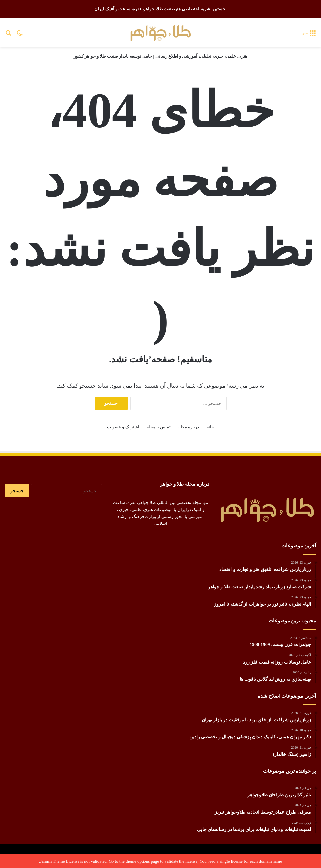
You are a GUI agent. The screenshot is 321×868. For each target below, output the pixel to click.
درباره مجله (189, 427)
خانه (210, 427)
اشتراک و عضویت (123, 427)
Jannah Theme (52, 861)
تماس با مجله (159, 427)
